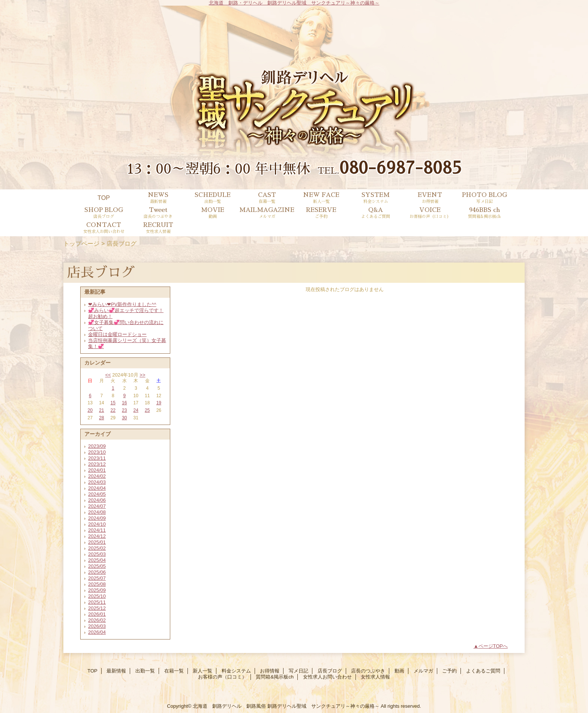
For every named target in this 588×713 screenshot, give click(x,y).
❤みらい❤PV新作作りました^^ (122, 304)
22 (113, 410)
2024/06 (97, 500)
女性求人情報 (375, 677)
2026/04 (97, 632)
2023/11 (97, 458)
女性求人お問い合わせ (327, 677)
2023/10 (97, 452)
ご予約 (449, 671)
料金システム (236, 671)
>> (142, 375)
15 (113, 403)
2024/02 (97, 476)
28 (101, 418)
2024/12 (97, 536)
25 (147, 410)
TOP (104, 198)
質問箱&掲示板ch (274, 677)
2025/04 (97, 560)
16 (124, 403)
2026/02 (97, 620)
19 (159, 403)
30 (124, 418)
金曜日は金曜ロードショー (117, 334)
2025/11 (97, 602)
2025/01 (97, 542)
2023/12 (97, 464)
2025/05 (97, 566)
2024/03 (97, 482)
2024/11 (97, 530)
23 (124, 410)
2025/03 (97, 554)
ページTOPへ (493, 646)
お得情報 (270, 671)
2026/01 (97, 614)
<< (108, 375)
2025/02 (97, 548)
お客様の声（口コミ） (222, 677)
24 (136, 410)
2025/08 (97, 584)
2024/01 (97, 470)
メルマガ (423, 671)
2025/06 (97, 572)
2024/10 (97, 524)
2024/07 (97, 506)
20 (90, 410)
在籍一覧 (174, 671)
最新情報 (116, 671)
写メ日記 (298, 671)
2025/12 (97, 608)
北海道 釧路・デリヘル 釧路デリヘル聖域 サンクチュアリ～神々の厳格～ (294, 3)
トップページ (81, 243)
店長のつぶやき (368, 671)
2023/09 (97, 446)
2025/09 (97, 590)
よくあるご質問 (483, 671)
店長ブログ (330, 671)
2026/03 (97, 626)
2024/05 (97, 494)
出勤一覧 (145, 671)
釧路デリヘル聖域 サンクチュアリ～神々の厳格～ (323, 706)
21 (101, 410)
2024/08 (97, 512)
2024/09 (97, 518)
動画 (399, 671)
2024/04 (97, 488)
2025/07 (97, 578)
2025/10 (97, 596)
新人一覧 (202, 671)
